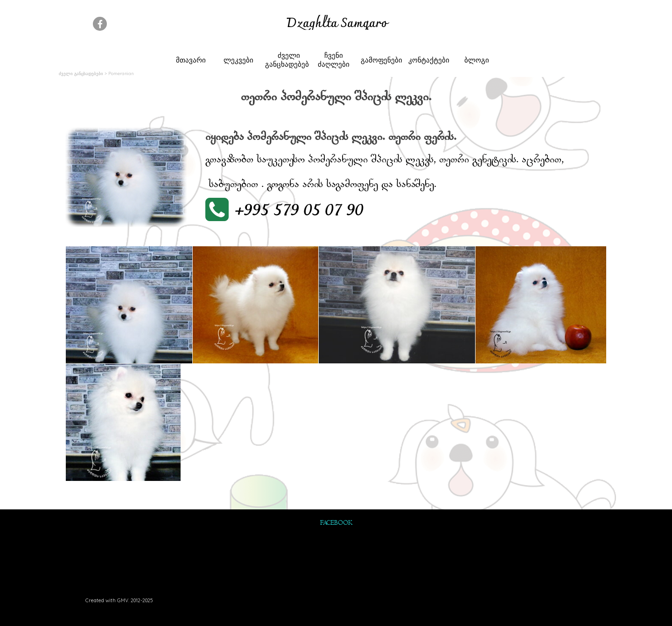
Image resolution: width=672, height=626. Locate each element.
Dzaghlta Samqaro (337, 24)
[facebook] (100, 24)
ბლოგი (477, 60)
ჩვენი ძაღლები (334, 60)
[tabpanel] (337, 24)
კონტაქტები (429, 60)
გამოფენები (381, 60)
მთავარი (191, 60)
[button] (287, 211)
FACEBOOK (336, 523)
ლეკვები (238, 60)
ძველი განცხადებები (289, 60)
